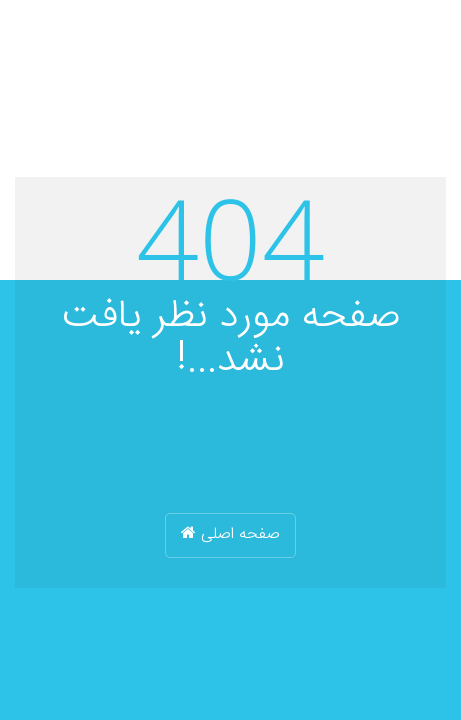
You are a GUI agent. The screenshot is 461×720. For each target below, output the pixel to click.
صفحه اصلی (230, 534)
